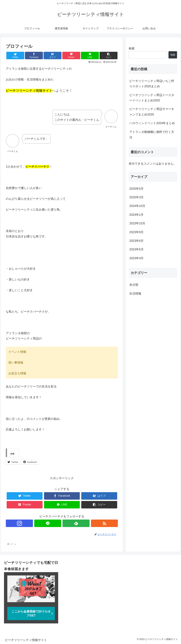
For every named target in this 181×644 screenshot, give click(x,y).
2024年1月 (136, 215)
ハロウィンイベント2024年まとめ (152, 123)
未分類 (134, 285)
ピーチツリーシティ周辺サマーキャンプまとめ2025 (152, 112)
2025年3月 (136, 197)
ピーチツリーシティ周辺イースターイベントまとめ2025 (152, 98)
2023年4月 (136, 258)
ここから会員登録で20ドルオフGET (31, 613)
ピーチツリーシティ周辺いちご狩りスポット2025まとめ (152, 84)
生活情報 (135, 294)
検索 (132, 48)
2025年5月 (136, 189)
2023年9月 (136, 232)
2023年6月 (136, 241)
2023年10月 (137, 223)
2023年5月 (136, 249)
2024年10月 (137, 206)
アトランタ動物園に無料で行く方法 (152, 135)
